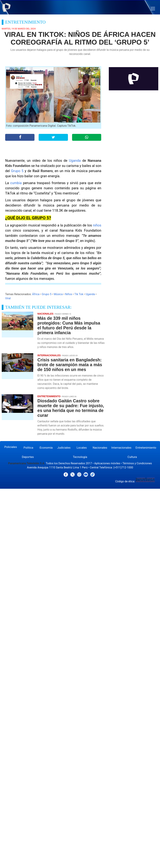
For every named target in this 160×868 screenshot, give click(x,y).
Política (28, 448)
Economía (46, 448)
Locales (82, 448)
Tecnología (80, 457)
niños (97, 225)
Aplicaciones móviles (107, 463)
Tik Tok (79, 294)
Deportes (28, 457)
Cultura (132, 457)
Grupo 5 (17, 171)
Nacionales (100, 448)
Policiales (11, 447)
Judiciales (64, 448)
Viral (8, 298)
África (36, 294)
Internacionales (121, 448)
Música (58, 294)
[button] (153, 9)
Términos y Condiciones (137, 463)
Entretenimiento (146, 448)
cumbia (16, 183)
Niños (69, 294)
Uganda (75, 161)
